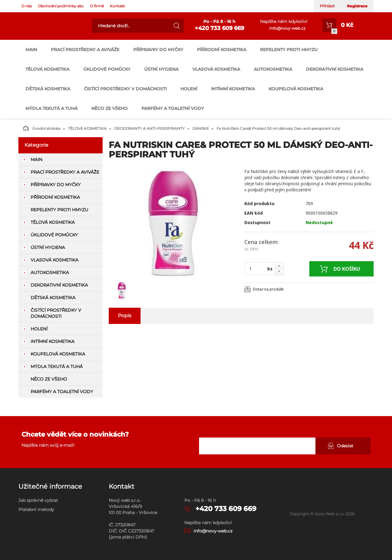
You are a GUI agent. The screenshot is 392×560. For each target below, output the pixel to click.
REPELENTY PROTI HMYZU (289, 50)
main (31, 50)
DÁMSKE (201, 128)
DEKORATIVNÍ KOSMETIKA (335, 69)
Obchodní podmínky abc (61, 6)
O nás (27, 6)
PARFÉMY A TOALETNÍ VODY (173, 108)
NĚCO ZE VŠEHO (109, 108)
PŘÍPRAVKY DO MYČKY (158, 50)
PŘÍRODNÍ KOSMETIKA (222, 50)
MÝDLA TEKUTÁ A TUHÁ (51, 108)
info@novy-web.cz (287, 28)
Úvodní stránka (42, 128)
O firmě (97, 6)
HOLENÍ (189, 89)
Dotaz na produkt (268, 289)
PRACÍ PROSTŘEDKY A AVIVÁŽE (85, 50)
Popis (125, 316)
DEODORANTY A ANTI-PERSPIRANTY (149, 128)
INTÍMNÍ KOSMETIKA (233, 89)
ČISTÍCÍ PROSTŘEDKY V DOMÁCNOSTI (125, 89)
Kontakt (117, 6)
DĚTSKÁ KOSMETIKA (48, 89)
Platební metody (36, 509)
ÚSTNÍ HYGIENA (161, 69)
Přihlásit (327, 6)
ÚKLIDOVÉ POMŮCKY (107, 69)
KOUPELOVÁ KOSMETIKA (296, 89)
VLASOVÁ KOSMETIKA (216, 69)
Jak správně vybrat (38, 500)
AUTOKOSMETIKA (273, 69)
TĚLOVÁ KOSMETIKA (47, 69)
